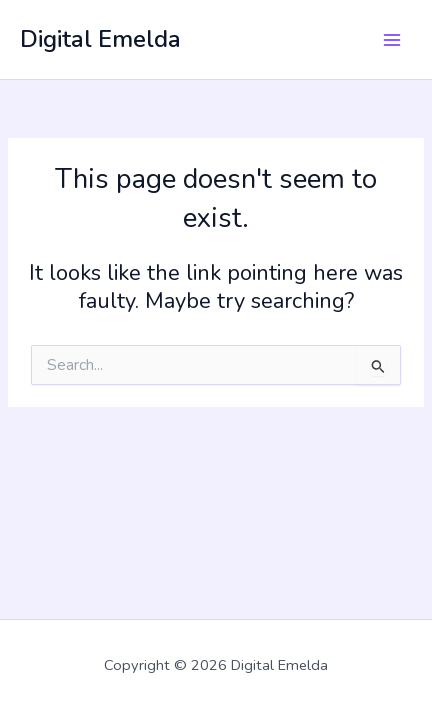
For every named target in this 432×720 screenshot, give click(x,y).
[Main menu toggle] (392, 39)
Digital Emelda (100, 39)
